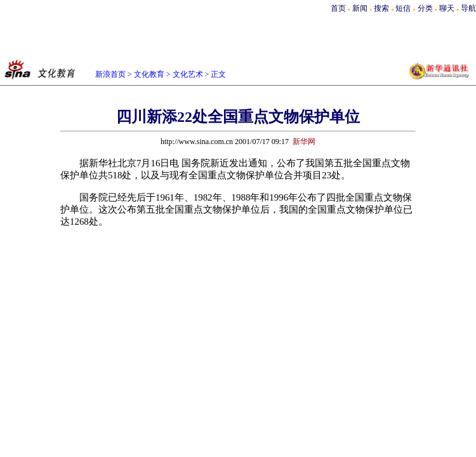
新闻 (360, 8)
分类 (425, 8)
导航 (468, 8)
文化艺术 (188, 74)
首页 (338, 8)
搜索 (382, 8)
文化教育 (149, 74)
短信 (403, 8)
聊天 (447, 8)
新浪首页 (110, 74)
